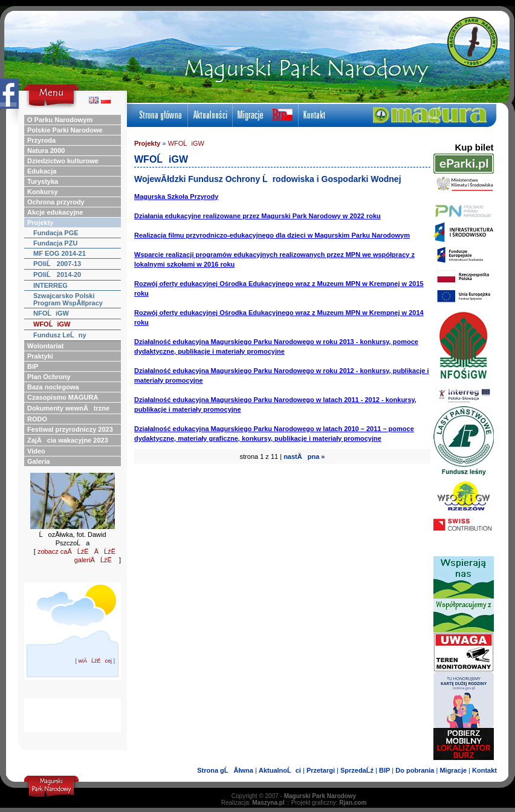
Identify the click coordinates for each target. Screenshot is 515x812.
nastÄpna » (304, 456)
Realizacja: (253, 803)
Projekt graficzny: (329, 803)
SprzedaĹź (357, 770)
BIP (384, 770)
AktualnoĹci (280, 770)
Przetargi (321, 770)
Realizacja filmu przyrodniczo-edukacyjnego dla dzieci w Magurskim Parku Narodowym (272, 235)
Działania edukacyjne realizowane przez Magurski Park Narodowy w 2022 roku (257, 216)
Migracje (453, 770)
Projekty (147, 143)
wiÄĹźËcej (95, 661)
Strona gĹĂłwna (225, 770)
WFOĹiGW (186, 143)
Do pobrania (415, 770)
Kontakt (484, 770)
